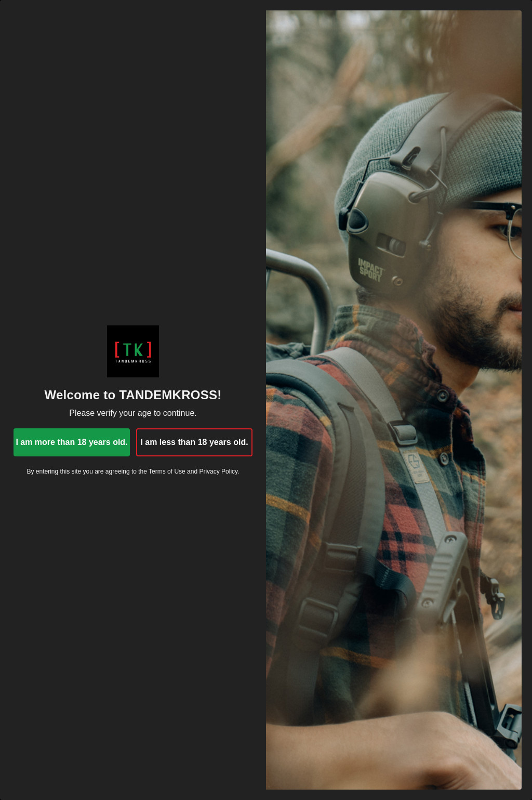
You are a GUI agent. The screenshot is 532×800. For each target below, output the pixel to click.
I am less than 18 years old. (194, 442)
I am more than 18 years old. (71, 442)
